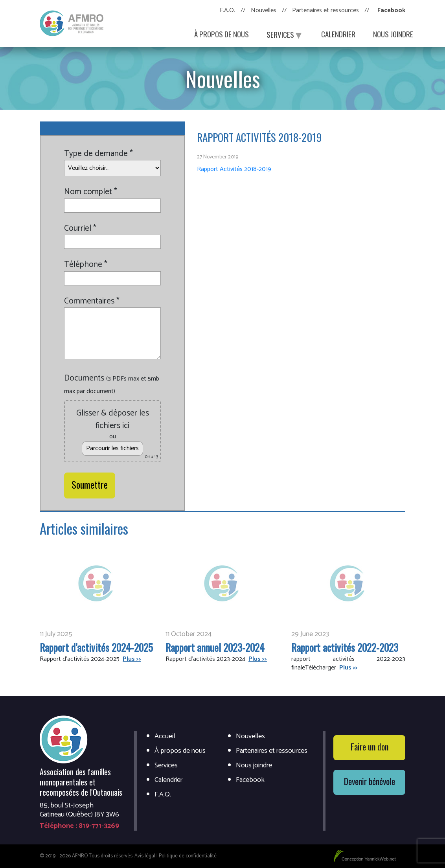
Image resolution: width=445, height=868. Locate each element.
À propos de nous (222, 34)
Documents (112, 384)
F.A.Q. (227, 10)
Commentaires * (92, 302)
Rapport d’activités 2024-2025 (96, 647)
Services (285, 34)
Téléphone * (86, 265)
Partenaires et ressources (325, 10)
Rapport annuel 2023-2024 (215, 647)
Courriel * (80, 229)
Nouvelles (264, 10)
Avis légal (145, 856)
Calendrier (338, 34)
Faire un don (370, 747)
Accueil (165, 737)
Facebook (391, 10)
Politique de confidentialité (188, 856)
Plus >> (132, 659)
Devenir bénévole (370, 781)
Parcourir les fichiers (112, 448)
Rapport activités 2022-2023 (345, 647)
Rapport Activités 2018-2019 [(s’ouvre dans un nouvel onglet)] (234, 169)
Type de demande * (98, 154)
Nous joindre (393, 34)
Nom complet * (91, 192)
